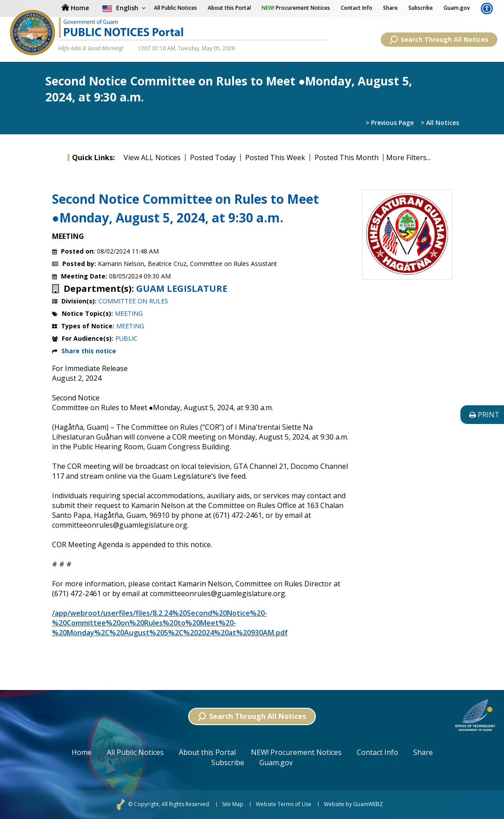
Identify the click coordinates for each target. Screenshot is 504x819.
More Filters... (408, 157)
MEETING (129, 313)
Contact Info (357, 8)
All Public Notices (135, 752)
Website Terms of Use (284, 804)
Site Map (233, 804)
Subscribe (421, 8)
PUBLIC (126, 338)
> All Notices (440, 123)
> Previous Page (390, 123)
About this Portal (229, 8)
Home (82, 752)
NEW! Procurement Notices (296, 752)
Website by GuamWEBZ (353, 804)
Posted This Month (347, 157)
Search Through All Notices (439, 40)
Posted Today (213, 157)
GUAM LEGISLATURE (182, 289)
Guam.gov (457, 8)
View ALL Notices (152, 157)
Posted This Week (275, 157)
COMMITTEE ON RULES (133, 301)
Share (390, 8)
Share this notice (89, 351)
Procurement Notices (296, 8)
